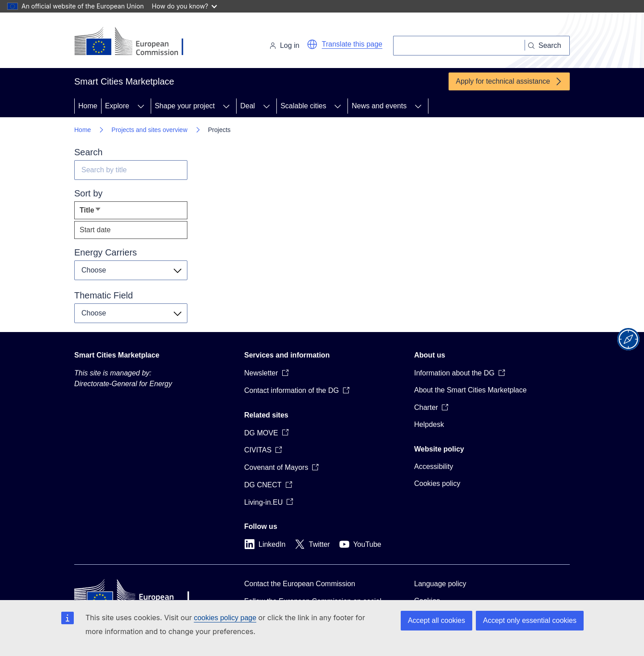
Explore (117, 106)
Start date (95, 230)
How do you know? (185, 6)
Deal (248, 106)
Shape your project (185, 106)
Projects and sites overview (149, 130)
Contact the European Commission (300, 584)
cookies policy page (225, 618)
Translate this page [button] (352, 44)
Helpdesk (429, 424)
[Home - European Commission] (136, 42)
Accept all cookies (436, 620)
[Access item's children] (141, 106)
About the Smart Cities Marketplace (470, 390)
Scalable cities (303, 106)
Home (88, 106)
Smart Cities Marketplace (117, 355)
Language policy (440, 584)
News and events (379, 106)
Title (105, 212)
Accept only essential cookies (530, 620)
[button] (312, 44)
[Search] (459, 46)
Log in (284, 45)
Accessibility (434, 466)
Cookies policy (437, 483)
